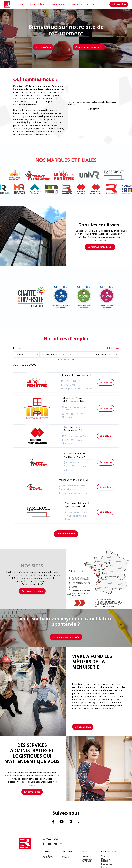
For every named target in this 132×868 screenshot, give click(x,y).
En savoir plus (83, 690)
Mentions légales (106, 823)
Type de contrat (106, 354)
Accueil (20, 4)
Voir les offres (43, 47)
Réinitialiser (113, 348)
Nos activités (37, 4)
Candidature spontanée (89, 47)
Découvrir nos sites (32, 554)
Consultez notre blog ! (100, 247)
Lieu (79, 354)
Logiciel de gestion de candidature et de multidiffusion (66, 860)
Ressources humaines (87, 823)
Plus (91, 4)
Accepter (93, 109)
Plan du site (107, 827)
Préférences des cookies (107, 836)
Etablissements (53, 354)
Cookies (105, 819)
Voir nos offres (119, 4)
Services (26, 354)
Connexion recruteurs (106, 831)
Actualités (86, 819)
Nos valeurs (76, 4)
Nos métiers (57, 4)
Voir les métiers (66, 820)
